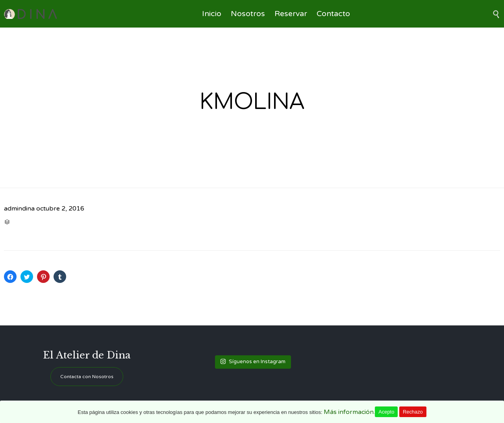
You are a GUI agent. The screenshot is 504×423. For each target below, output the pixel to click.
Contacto (333, 14)
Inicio (212, 14)
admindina (19, 209)
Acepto (386, 412)
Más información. (349, 412)
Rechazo (413, 412)
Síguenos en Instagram (253, 362)
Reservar (291, 14)
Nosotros (248, 14)
